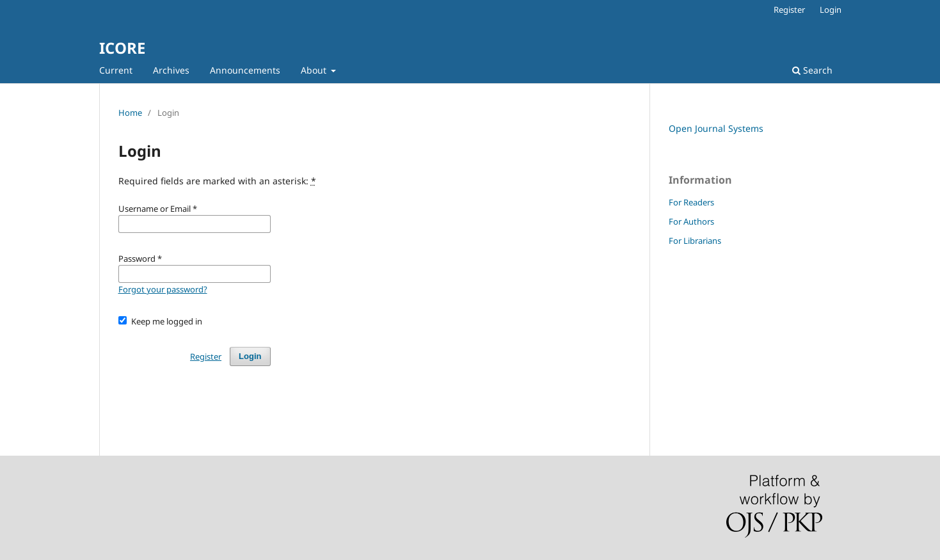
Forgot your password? (163, 289)
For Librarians (695, 241)
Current (116, 70)
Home (130, 113)
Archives (171, 70)
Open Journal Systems (716, 128)
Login (831, 10)
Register (789, 10)
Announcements (245, 70)
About (315, 70)
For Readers (691, 202)
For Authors (691, 221)
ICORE (122, 48)
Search (812, 70)
